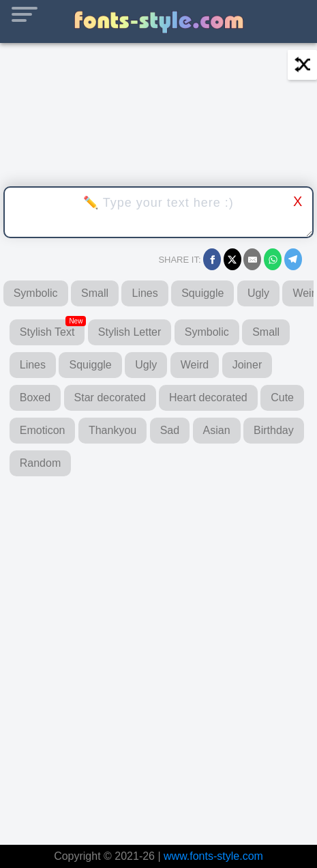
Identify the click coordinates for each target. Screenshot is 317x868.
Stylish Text (52, 329)
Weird (195, 365)
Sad (170, 430)
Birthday (274, 430)
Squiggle (202, 293)
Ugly (258, 293)
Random (40, 463)
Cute (282, 397)
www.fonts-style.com (213, 856)
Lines (145, 293)
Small (95, 293)
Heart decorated (208, 397)
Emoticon (43, 430)
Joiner (247, 365)
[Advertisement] (158, 654)
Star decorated (110, 397)
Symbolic (36, 293)
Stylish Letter (130, 332)
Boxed (35, 397)
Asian (217, 430)
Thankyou (112, 430)
